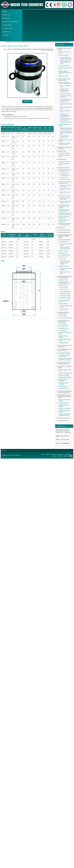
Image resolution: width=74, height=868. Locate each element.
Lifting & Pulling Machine (65, 240)
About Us (6, 15)
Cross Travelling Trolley (65, 255)
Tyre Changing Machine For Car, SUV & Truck (65, 350)
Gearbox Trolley (63, 316)
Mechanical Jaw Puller (64, 162)
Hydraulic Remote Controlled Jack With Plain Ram (65, 73)
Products (6, 18)
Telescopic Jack (64, 177)
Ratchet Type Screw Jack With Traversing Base (65, 224)
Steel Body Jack (64, 173)
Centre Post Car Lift (64, 328)
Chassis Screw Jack (65, 180)
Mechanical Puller (62, 159)
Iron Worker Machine (64, 403)
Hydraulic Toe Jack (64, 76)
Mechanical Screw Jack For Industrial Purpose (66, 183)
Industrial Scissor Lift (64, 266)
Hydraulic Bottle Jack (64, 66)
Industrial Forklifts (63, 304)
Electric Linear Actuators (64, 232)
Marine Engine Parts (10, 22)
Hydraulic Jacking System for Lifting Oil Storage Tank (65, 392)
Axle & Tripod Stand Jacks (65, 318)
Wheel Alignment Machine (64, 353)
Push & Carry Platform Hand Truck (64, 301)
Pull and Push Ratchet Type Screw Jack (64, 211)
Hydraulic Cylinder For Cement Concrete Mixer (66, 58)
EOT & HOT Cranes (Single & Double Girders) (65, 263)
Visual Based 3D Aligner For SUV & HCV (65, 356)
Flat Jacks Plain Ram (65, 94)
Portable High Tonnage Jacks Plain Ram (66, 119)
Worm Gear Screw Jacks (64, 230)
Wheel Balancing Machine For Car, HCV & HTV (64, 363)
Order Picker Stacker (65, 296)
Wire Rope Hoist (63, 253)
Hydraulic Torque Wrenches (66, 373)
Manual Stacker (64, 287)
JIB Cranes (63, 259)
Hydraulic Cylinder (63, 55)
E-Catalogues (7, 28)
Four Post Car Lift (63, 326)
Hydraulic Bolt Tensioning (65, 377)
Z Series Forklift (64, 309)
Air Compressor (63, 330)
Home (4, 11)
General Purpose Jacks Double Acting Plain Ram (66, 129)
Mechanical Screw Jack (64, 168)
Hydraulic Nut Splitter (64, 375)
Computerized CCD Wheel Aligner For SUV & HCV (65, 359)
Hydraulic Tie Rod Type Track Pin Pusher (65, 144)
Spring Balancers (63, 386)
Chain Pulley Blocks (64, 242)
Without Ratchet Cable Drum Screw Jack (66, 202)
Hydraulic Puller (62, 151)
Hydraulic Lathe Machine (65, 409)
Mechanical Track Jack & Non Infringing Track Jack (65, 214)
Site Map (66, 456)
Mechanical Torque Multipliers (64, 384)
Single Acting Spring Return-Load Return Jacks (43, 49)
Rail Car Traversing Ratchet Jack (64, 221)
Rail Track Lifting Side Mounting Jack (64, 217)
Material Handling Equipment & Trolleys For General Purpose (65, 236)
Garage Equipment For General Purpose (64, 313)
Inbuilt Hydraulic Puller (64, 153)
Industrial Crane (63, 257)
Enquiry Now (27, 101)
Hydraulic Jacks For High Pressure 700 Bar (22, 49)
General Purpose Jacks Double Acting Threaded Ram (66, 133)
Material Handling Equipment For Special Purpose (65, 277)
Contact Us (7, 32)
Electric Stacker (64, 290)
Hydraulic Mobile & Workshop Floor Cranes (65, 283)
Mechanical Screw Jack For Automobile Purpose (66, 170)
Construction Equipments (64, 418)
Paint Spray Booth (63, 343)
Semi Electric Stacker (65, 292)
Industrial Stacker (63, 285)
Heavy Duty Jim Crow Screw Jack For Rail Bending (64, 207)
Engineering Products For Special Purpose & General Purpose (65, 396)
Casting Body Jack (65, 175)
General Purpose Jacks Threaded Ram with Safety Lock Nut (66, 101)
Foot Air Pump (62, 228)
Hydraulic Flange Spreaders (63, 380)
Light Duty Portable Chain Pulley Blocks (65, 248)
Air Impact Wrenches (64, 388)
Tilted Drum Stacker (65, 294)
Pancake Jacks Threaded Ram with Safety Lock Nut (65, 115)
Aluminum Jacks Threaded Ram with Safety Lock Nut (65, 90)
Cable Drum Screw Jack (65, 196)
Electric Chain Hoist (64, 251)
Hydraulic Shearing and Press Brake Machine (65, 415)
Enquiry (5, 35)
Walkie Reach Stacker (66, 298)
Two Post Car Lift (63, 324)
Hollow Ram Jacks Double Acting (65, 137)
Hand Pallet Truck (63, 280)
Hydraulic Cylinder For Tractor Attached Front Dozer (66, 62)
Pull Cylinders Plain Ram (66, 122)
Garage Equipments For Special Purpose (64, 321)
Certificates (7, 25)
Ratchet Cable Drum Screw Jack (65, 199)
